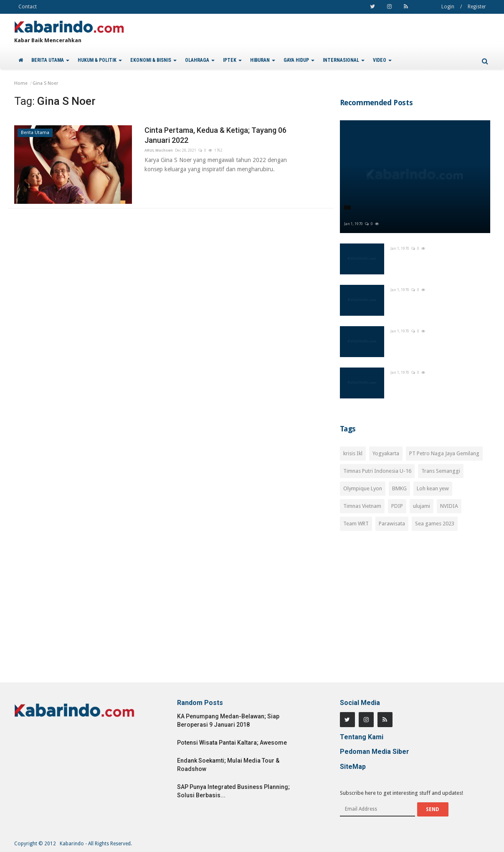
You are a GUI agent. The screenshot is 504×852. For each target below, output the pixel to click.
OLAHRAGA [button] (200, 60)
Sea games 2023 (435, 524)
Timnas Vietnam (362, 506)
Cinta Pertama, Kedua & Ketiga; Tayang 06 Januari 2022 (215, 135)
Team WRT (356, 524)
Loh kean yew (433, 488)
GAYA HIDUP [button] (299, 60)
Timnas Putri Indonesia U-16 (377, 471)
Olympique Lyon (363, 488)
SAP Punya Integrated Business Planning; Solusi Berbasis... (233, 791)
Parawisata (392, 524)
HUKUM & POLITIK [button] (100, 60)
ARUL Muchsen (159, 150)
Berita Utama (35, 133)
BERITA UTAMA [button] (50, 60)
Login (448, 7)
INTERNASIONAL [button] (344, 60)
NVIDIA (449, 506)
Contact (28, 7)
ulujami (422, 506)
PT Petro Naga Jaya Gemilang (444, 453)
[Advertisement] (415, 611)
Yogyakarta (386, 453)
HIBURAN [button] (263, 60)
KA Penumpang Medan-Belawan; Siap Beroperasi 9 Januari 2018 (228, 720)
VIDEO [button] (382, 60)
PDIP (397, 506)
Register (477, 7)
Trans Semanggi (441, 471)
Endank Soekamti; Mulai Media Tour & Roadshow (228, 765)
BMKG (399, 488)
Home (21, 83)
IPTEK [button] (232, 60)
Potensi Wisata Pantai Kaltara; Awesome (232, 743)
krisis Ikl (353, 453)
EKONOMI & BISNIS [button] (153, 60)
